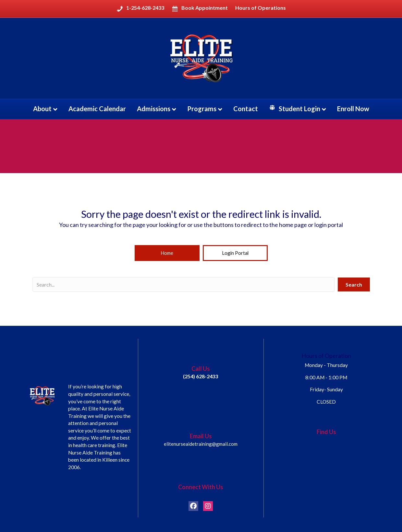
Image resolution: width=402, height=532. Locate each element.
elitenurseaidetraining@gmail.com (201, 445)
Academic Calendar (97, 109)
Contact (246, 109)
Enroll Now (353, 109)
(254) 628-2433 (201, 378)
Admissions (154, 109)
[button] (167, 254)
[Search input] (183, 285)
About (42, 109)
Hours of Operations (261, 8)
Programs (202, 109)
